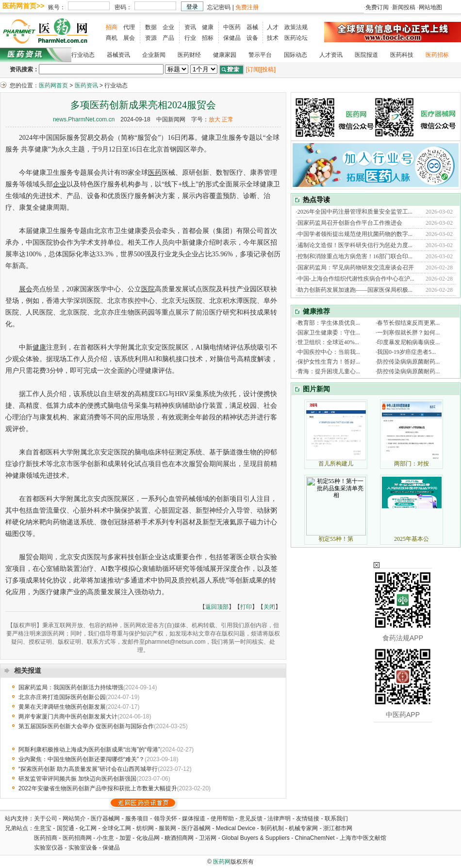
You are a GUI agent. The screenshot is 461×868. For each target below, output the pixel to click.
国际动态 (296, 55)
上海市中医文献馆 (363, 838)
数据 (151, 27)
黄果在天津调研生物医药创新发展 (62, 707)
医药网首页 (53, 85)
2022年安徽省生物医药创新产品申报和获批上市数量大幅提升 (98, 788)
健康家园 (225, 55)
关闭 (269, 607)
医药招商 (46, 838)
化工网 (88, 828)
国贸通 (66, 828)
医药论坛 (296, 38)
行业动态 (83, 55)
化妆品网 (148, 838)
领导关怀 (165, 818)
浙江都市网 (338, 828)
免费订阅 (377, 7)
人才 (273, 27)
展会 (129, 38)
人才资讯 (331, 55)
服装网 (167, 828)
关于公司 (46, 818)
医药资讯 (86, 85)
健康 (208, 27)
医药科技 (402, 55)
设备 (252, 38)
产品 (168, 38)
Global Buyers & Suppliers (256, 838)
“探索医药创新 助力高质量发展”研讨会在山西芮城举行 (88, 769)
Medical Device (236, 828)
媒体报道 (194, 818)
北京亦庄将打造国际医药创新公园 (62, 697)
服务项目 (137, 818)
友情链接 (308, 818)
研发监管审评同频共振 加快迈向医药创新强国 (77, 779)
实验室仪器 (49, 848)
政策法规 (296, 27)
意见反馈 (251, 818)
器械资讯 (118, 55)
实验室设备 (83, 848)
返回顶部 (217, 607)
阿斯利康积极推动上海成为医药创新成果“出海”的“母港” (89, 750)
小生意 (105, 838)
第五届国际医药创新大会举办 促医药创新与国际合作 (86, 726)
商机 (112, 38)
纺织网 (145, 828)
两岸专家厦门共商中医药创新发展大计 (68, 717)
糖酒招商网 (179, 838)
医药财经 (189, 55)
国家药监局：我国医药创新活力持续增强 (71, 687)
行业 (190, 38)
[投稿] (268, 69)
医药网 (222, 862)
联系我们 (336, 818)
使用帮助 (222, 818)
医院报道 (366, 55)
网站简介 (74, 818)
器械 (252, 27)
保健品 (232, 38)
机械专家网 (303, 828)
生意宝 (43, 828)
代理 (129, 27)
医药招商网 (77, 838)
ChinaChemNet (314, 838)
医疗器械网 (105, 818)
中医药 (232, 27)
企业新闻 (154, 55)
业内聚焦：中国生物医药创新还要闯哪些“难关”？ (82, 759)
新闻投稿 (404, 7)
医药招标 (437, 55)
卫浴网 (208, 838)
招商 (112, 27)
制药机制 (272, 828)
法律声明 (279, 818)
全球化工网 (116, 828)
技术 (273, 38)
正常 (228, 119)
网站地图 (430, 7)
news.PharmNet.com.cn (84, 119)
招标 (208, 38)
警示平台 (260, 55)
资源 (151, 38)
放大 (214, 119)
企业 (168, 27)
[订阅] (253, 69)
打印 (246, 607)
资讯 (190, 27)
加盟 (126, 838)
